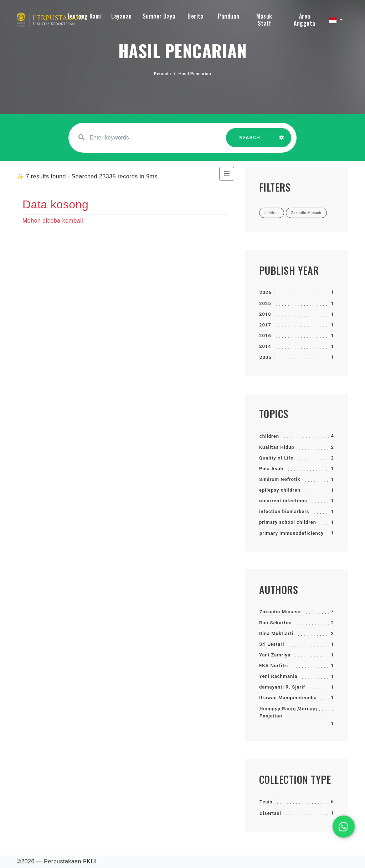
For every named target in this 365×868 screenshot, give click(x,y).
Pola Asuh (271, 469)
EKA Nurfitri (274, 666)
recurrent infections (283, 501)
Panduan (229, 16)
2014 (265, 346)
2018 (265, 314)
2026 (266, 292)
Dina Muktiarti (276, 633)
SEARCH (250, 141)
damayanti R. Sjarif (282, 687)
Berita (196, 16)
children (269, 436)
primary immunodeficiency (292, 533)
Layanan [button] (122, 16)
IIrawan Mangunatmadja (288, 698)
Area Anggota (305, 20)
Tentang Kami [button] (84, 16)
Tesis (266, 802)
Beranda (163, 74)
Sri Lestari (272, 644)
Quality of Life (276, 458)
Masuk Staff (264, 20)
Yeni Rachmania (278, 676)
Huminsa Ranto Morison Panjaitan (288, 712)
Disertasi (270, 813)
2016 (265, 336)
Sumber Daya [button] (159, 16)
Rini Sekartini (276, 623)
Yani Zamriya (275, 655)
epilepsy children (280, 490)
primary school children (288, 522)
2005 (266, 357)
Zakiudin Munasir (280, 612)
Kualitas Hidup (277, 447)
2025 (265, 303)
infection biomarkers (284, 511)
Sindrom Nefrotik (280, 479)
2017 (265, 325)
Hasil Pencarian (195, 74)
